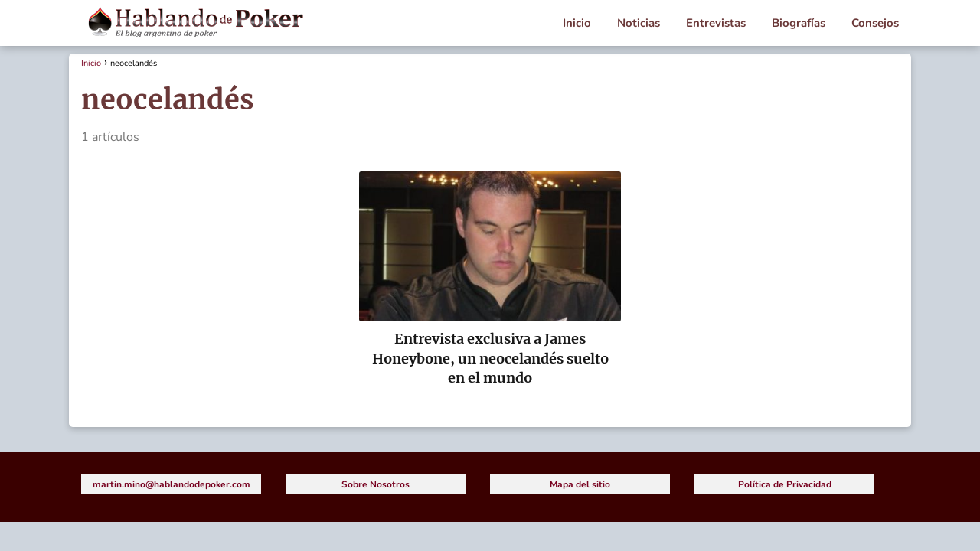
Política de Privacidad (785, 484)
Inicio (577, 23)
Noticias (639, 23)
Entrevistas (716, 23)
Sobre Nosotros (376, 484)
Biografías (799, 23)
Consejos (875, 23)
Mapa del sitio (580, 484)
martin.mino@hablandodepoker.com (171, 484)
